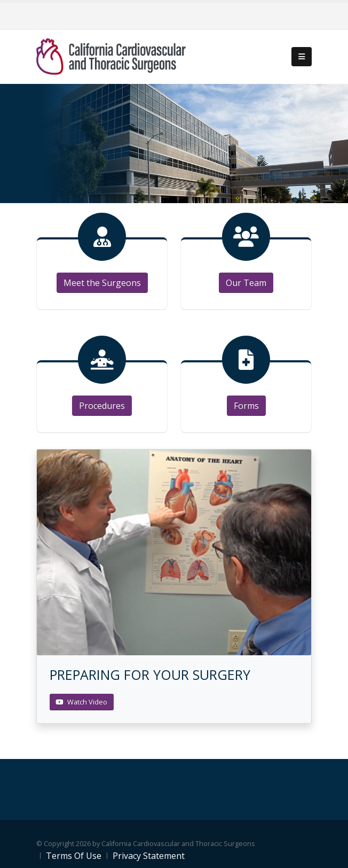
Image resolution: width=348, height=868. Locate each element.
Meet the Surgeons (102, 283)
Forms (246, 406)
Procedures (102, 406)
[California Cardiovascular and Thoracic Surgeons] (111, 56)
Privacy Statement (149, 856)
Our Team (246, 283)
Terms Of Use (74, 856)
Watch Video (81, 702)
